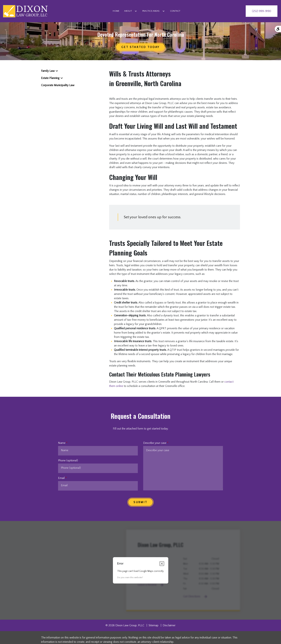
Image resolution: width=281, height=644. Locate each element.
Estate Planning (50, 78)
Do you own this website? (130, 577)
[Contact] (175, 11)
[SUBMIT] (140, 502)
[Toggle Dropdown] (136, 11)
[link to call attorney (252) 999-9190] (262, 11)
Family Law (48, 71)
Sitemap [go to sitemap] (153, 625)
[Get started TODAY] (140, 47)
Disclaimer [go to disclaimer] (169, 625)
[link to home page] (25, 11)
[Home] (116, 11)
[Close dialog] (162, 564)
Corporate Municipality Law (58, 85)
